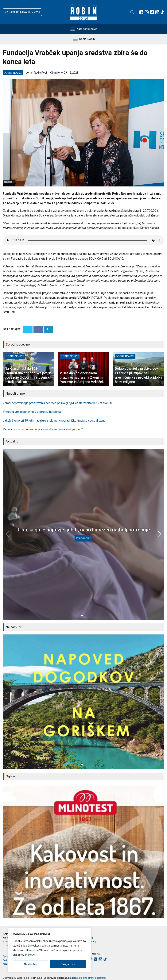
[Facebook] (38, 329)
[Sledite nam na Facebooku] (141, 12)
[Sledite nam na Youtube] (157, 12)
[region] (49, 950)
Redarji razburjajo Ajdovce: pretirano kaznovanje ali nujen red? (43, 429)
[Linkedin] (48, 329)
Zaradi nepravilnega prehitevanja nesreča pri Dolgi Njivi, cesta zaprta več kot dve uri (57, 403)
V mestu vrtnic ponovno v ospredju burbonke (32, 412)
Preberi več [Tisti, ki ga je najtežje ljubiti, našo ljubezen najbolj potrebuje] (83, 538)
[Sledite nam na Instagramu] (147, 12)
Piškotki (30, 955)
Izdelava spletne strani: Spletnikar (88, 978)
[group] (83, 702)
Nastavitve (30, 964)
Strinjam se (68, 964)
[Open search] (132, 12)
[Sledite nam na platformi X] (152, 12)
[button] (22, 12)
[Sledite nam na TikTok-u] (162, 12)
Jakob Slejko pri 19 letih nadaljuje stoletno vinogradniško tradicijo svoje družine (54, 421)
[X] (28, 329)
